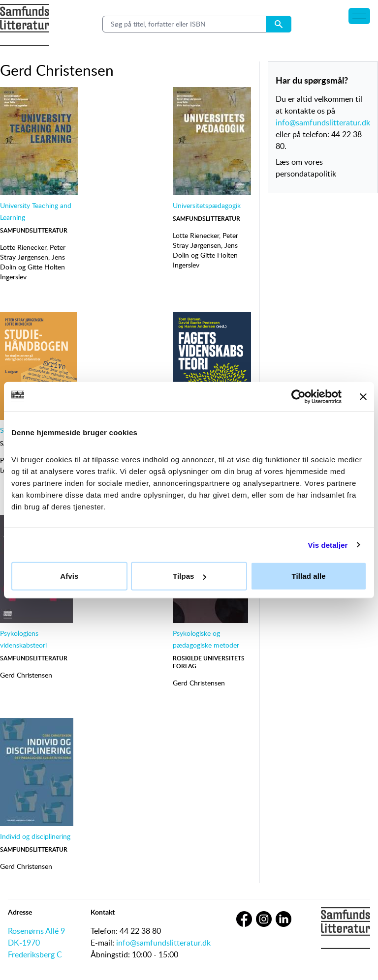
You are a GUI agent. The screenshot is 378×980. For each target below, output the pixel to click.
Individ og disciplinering (35, 836)
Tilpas (189, 576)
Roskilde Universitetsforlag (209, 662)
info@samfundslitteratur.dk (323, 122)
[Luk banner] (363, 396)
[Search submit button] (279, 24)
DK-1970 (24, 943)
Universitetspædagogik (207, 205)
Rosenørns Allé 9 (36, 931)
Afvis (69, 576)
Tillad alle (309, 576)
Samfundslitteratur (34, 230)
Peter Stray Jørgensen (33, 252)
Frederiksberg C (35, 954)
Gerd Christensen (26, 675)
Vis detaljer (328, 545)
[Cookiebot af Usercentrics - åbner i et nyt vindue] (299, 396)
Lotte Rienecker (23, 247)
